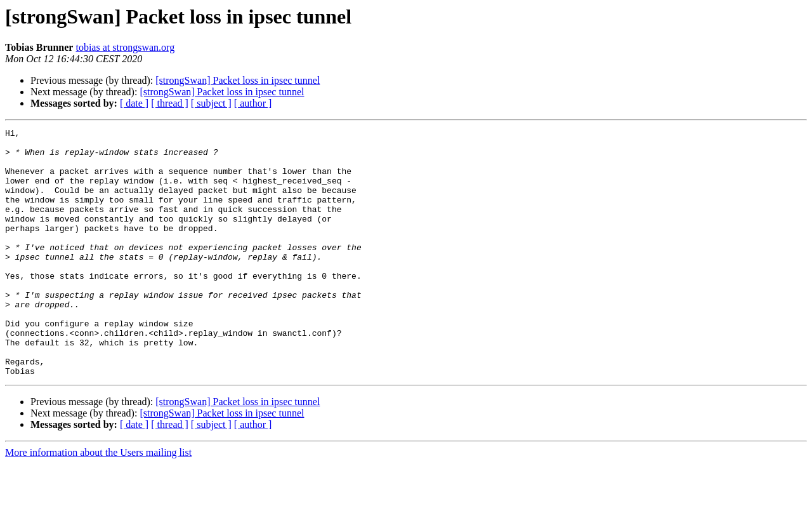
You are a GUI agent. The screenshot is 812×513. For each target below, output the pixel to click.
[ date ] (134, 103)
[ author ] (253, 103)
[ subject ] (211, 103)
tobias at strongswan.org (125, 47)
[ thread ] (170, 103)
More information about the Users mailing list (98, 502)
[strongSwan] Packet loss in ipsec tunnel (238, 80)
